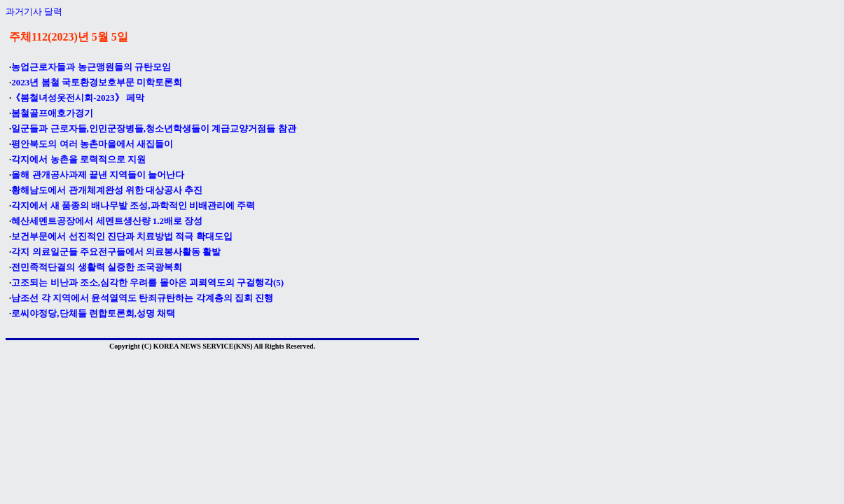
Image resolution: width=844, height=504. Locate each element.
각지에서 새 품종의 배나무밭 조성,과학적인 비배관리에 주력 (133, 205)
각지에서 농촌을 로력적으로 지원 (78, 159)
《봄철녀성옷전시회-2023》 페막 (78, 98)
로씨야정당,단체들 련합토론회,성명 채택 (93, 313)
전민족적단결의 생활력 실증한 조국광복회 (97, 267)
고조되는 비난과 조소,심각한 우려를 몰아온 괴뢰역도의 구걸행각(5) (147, 282)
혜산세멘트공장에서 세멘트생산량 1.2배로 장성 (107, 221)
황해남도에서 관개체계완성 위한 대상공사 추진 (107, 190)
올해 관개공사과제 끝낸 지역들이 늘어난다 (98, 175)
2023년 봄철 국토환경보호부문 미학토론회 (97, 82)
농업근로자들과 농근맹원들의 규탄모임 (91, 67)
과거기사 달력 (34, 12)
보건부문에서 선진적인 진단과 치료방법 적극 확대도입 (122, 236)
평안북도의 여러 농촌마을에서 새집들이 (92, 144)
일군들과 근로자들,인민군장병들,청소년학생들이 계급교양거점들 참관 (153, 128)
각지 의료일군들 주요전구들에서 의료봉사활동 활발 (116, 252)
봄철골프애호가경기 (52, 113)
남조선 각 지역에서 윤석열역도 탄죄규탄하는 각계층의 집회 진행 (142, 298)
